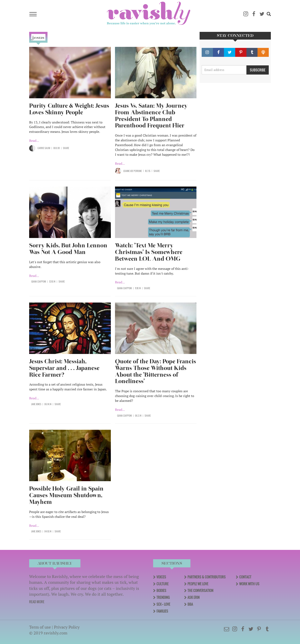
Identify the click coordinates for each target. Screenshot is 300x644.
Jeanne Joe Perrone (133, 171)
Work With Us (249, 584)
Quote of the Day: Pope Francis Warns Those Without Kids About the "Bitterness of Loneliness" (156, 371)
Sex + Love (163, 604)
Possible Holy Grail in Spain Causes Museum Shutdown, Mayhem (66, 495)
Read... (34, 141)
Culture (162, 584)
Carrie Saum (44, 148)
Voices (161, 577)
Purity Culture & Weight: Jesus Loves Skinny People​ (69, 109)
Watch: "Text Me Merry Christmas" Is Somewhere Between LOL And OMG (149, 252)
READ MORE (37, 602)
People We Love (198, 584)
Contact (245, 577)
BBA (190, 604)
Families (162, 611)
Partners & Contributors (207, 577)
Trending (163, 597)
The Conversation (200, 590)
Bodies (161, 590)
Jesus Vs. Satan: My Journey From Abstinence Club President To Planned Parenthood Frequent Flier (151, 116)
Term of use (40, 627)
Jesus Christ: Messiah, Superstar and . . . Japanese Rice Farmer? (64, 368)
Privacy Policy (67, 627)
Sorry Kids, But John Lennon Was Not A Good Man (68, 249)
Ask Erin (194, 597)
